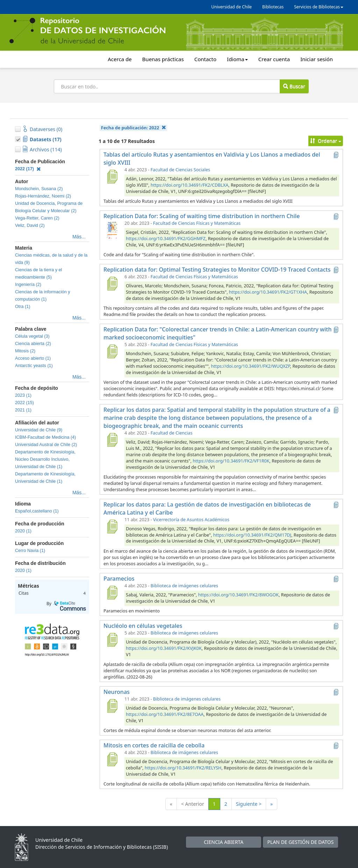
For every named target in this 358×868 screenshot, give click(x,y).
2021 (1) (23, 410)
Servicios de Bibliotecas (319, 7)
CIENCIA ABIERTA (224, 842)
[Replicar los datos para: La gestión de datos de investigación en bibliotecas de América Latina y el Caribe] (112, 526)
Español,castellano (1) (37, 511)
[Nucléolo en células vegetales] (112, 640)
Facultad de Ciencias (172, 433)
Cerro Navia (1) (30, 551)
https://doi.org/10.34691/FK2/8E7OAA (165, 714)
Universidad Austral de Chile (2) (46, 445)
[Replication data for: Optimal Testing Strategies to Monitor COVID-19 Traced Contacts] (112, 284)
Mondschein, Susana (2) (39, 189)
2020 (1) (23, 531)
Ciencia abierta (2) (33, 344)
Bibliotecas (273, 7)
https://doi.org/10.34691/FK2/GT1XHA (268, 292)
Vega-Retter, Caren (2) (37, 218)
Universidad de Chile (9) (39, 430)
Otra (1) (23, 307)
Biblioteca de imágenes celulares (184, 586)
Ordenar (326, 141)
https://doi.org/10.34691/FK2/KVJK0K (164, 648)
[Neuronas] (112, 706)
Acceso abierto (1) (33, 358)
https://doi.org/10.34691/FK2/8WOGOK (239, 595)
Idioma (237, 59)
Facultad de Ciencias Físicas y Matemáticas (197, 223)
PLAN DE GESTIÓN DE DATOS (301, 842)
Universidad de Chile (231, 7)
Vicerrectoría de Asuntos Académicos (191, 520)
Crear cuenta (274, 59)
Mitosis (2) (25, 351)
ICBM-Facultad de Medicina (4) (45, 437)
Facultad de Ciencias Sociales (180, 170)
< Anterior (193, 804)
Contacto (205, 59)
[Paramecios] (112, 593)
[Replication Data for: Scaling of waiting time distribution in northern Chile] (112, 230)
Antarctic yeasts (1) (34, 366)
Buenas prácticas (163, 59)
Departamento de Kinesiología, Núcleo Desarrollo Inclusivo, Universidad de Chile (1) (45, 459)
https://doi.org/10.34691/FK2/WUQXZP (251, 366)
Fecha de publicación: (134, 128)
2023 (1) (23, 395)
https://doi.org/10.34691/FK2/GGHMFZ (166, 239)
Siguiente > (249, 804)
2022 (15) (24, 403)
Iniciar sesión (317, 59)
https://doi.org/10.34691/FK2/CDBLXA (190, 185)
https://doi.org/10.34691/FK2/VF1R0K (231, 461)
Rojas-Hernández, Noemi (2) (43, 196)
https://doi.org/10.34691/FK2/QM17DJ (252, 535)
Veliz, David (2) (30, 225)
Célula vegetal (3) (32, 336)
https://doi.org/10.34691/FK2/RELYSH (183, 768)
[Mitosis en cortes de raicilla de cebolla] (112, 759)
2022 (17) (28, 169)
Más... (79, 237)
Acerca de (120, 59)
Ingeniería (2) (28, 285)
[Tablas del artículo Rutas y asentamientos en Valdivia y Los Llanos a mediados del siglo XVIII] (112, 177)
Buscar (294, 86)
